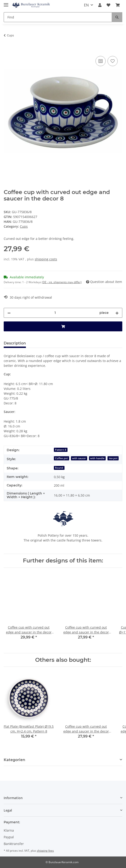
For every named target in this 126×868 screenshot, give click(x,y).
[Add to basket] (7, 50)
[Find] (58, 17)
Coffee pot (61, 458)
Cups (24, 226)
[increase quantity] (117, 313)
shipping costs (46, 259)
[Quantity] (55, 313)
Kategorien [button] (14, 760)
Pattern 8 (61, 450)
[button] (100, 5)
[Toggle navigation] (6, 3)
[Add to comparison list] (101, 61)
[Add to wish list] (113, 61)
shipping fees (45, 851)
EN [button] (86, 5)
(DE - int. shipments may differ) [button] (62, 282)
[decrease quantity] (9, 313)
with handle (97, 458)
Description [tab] (15, 343)
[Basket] (118, 5)
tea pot (113, 458)
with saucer (79, 458)
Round (59, 468)
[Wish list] (108, 5)
